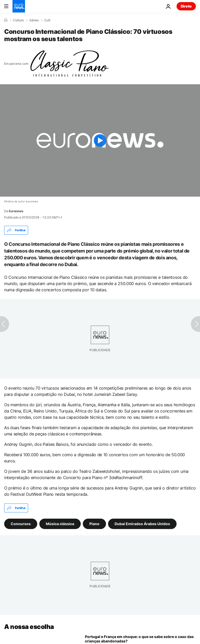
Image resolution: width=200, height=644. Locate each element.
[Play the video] (100, 140)
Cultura (18, 20)
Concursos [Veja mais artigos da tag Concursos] (21, 524)
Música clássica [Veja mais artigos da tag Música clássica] (60, 524)
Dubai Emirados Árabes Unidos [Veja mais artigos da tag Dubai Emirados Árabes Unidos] (142, 524)
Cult (47, 20)
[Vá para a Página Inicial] (19, 6)
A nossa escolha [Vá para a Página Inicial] (29, 627)
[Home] (6, 20)
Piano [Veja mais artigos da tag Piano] (94, 524)
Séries (34, 20)
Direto (186, 6)
